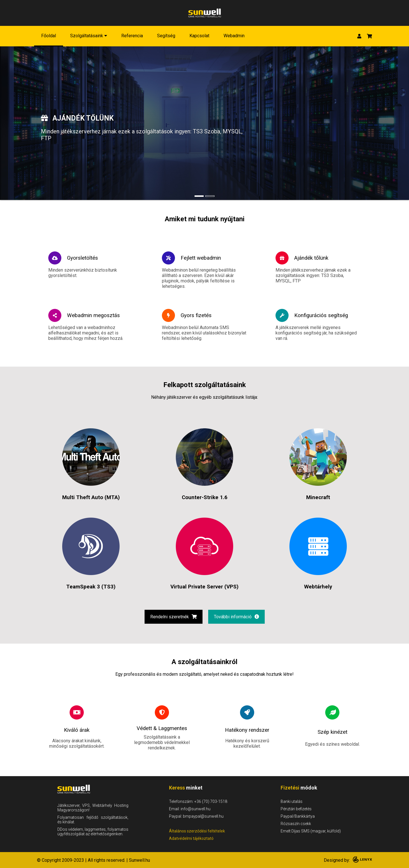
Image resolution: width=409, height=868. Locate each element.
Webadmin (234, 36)
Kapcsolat (199, 36)
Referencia (132, 36)
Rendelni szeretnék (174, 617)
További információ (236, 617)
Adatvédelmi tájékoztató (191, 838)
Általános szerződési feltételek (197, 831)
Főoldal (49, 36)
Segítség (166, 36)
